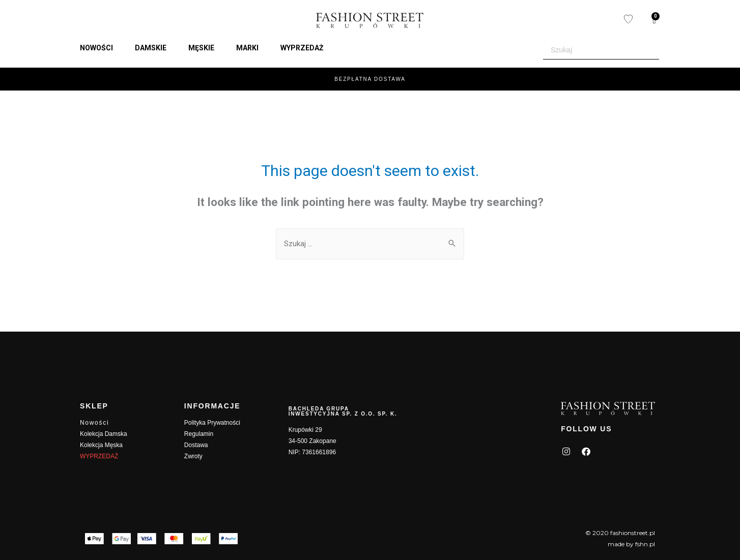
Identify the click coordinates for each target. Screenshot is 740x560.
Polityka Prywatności (212, 423)
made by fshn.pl (631, 544)
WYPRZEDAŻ (99, 456)
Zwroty (193, 456)
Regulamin (199, 434)
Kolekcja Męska (101, 445)
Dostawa (196, 445)
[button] (102, 48)
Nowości (94, 423)
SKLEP (94, 406)
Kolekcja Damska (104, 434)
